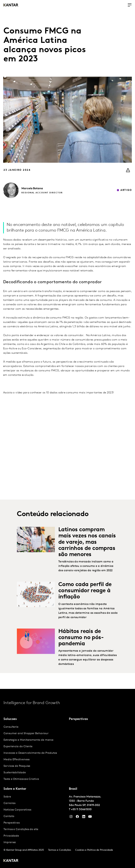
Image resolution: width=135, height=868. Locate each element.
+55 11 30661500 (81, 809)
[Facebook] (77, 817)
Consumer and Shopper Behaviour (26, 733)
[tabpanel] (35, 753)
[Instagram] (71, 817)
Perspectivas (12, 823)
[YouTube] (84, 817)
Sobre (7, 797)
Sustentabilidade (15, 773)
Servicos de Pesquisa (17, 766)
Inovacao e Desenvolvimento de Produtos (30, 753)
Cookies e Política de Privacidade (94, 850)
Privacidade (11, 836)
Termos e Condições (60, 850)
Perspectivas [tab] (78, 719)
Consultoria (11, 727)
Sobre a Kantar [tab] (15, 789)
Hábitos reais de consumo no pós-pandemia (81, 644)
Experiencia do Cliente (18, 747)
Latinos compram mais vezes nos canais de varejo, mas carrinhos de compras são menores (87, 549)
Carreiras (9, 803)
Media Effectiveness (16, 760)
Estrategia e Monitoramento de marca (28, 740)
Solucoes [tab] (10, 719)
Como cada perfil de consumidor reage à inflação (85, 597)
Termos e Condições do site (21, 829)
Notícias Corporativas (17, 810)
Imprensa (10, 842)
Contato (9, 816)
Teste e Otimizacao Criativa (21, 779)
